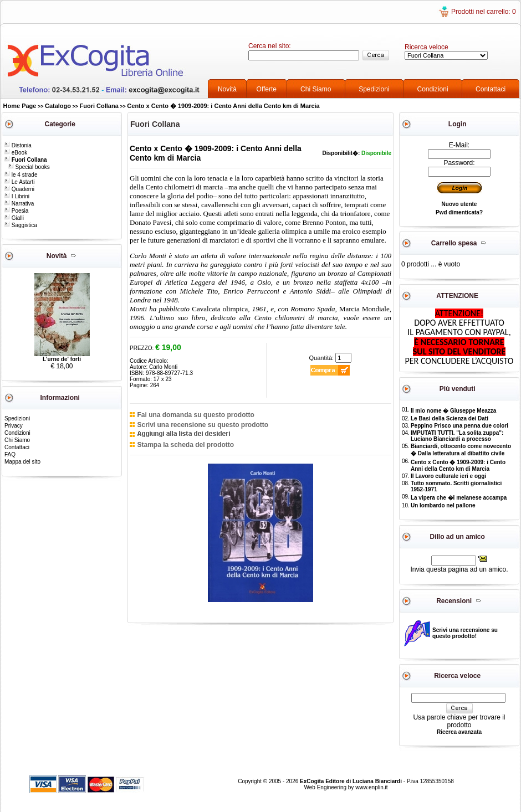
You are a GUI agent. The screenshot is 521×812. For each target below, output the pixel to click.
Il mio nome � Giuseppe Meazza (453, 411)
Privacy (14, 426)
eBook (16, 153)
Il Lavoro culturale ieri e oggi (448, 476)
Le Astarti (19, 182)
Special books (29, 167)
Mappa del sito (22, 462)
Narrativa (19, 204)
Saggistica (21, 225)
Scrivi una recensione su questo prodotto (203, 425)
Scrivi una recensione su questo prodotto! (465, 633)
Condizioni (433, 89)
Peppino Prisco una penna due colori (459, 426)
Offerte (267, 89)
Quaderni (19, 189)
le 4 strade (21, 175)
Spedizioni (374, 89)
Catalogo (58, 106)
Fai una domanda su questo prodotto (195, 415)
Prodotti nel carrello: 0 (484, 12)
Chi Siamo (316, 89)
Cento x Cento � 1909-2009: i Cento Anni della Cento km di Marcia (223, 106)
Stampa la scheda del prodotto (185, 445)
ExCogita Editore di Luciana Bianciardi (352, 781)
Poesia (16, 211)
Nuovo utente (459, 204)
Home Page (20, 106)
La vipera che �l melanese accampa (459, 498)
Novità (227, 89)
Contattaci (491, 89)
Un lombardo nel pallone (443, 505)
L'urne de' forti (62, 359)
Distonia (18, 145)
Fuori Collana (99, 106)
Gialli (14, 218)
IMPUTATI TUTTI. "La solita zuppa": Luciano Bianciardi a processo (457, 436)
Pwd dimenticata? (459, 212)
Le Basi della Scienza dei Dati (450, 418)
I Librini (17, 196)
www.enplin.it (371, 787)
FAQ (10, 454)
